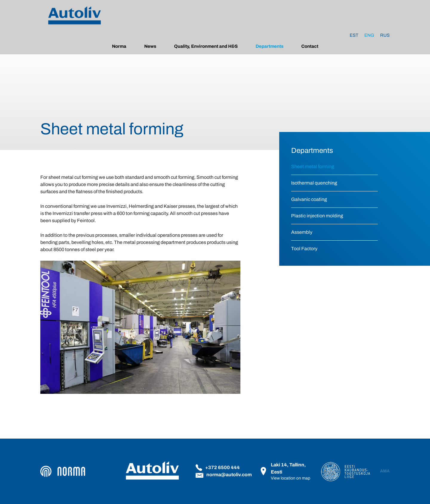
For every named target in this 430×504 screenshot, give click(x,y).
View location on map (291, 478)
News (150, 46)
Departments (269, 46)
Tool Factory (304, 249)
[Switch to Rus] (385, 35)
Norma (119, 46)
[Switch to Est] (354, 35)
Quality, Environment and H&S (206, 46)
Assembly (302, 232)
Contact (310, 46)
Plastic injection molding (317, 216)
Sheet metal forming (313, 166)
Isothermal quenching (314, 183)
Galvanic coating (309, 199)
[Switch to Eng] (369, 35)
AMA (385, 471)
